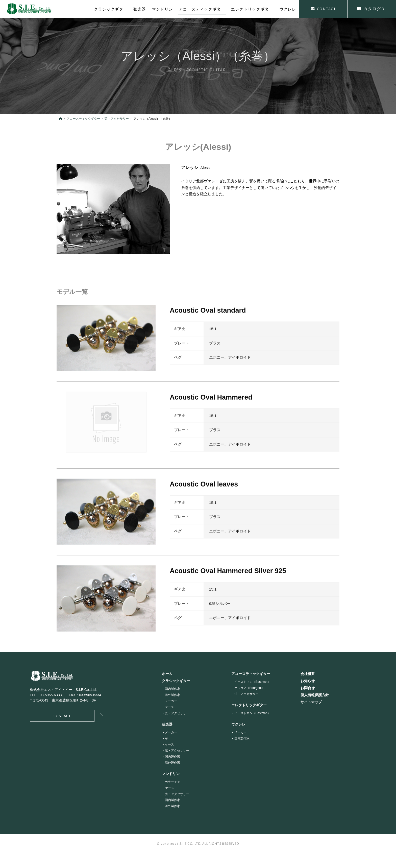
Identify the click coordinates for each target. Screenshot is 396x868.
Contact (74, 716)
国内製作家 (172, 689)
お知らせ (308, 681)
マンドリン (171, 774)
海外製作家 (172, 695)
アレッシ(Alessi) (198, 147)
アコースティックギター (251, 674)
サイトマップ (311, 702)
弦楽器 (167, 724)
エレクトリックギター (249, 705)
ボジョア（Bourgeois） (250, 688)
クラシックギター (176, 681)
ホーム (167, 674)
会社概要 (308, 674)
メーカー (171, 701)
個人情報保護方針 (315, 695)
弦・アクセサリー (177, 713)
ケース (169, 707)
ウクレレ (238, 724)
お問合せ (308, 688)
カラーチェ (172, 782)
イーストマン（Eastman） (252, 682)
